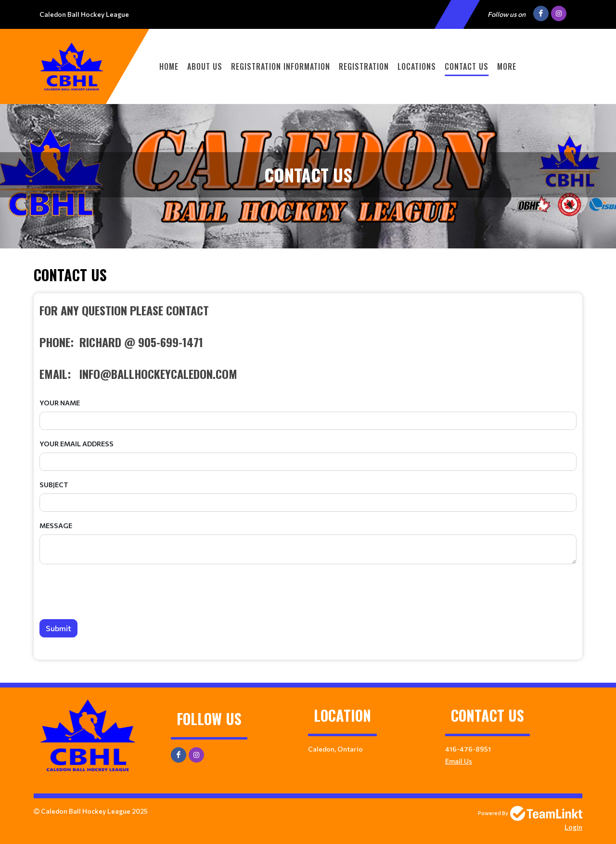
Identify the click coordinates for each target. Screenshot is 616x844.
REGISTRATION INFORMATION (281, 66)
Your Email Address (77, 444)
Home (169, 66)
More (507, 66)
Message (56, 526)
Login (573, 827)
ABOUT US (205, 66)
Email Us (459, 761)
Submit (58, 628)
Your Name (60, 403)
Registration (364, 66)
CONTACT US (467, 66)
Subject (54, 485)
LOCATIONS (417, 66)
